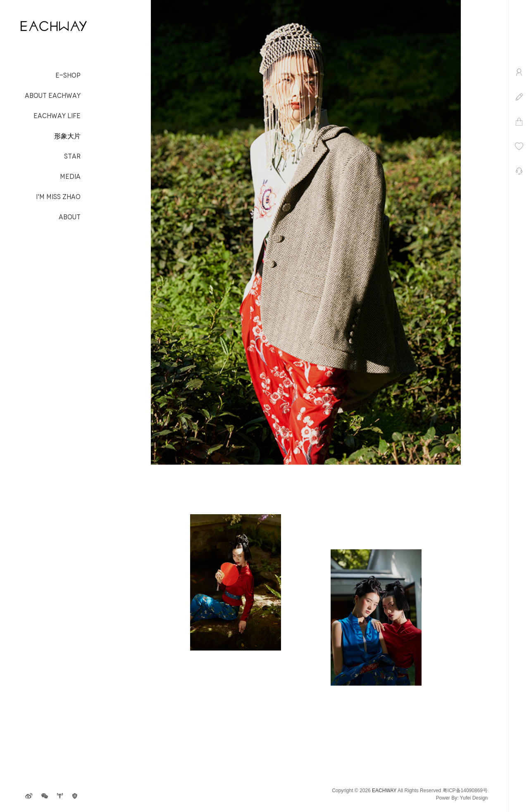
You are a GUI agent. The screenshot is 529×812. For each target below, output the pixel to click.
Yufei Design (474, 798)
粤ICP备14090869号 (465, 791)
